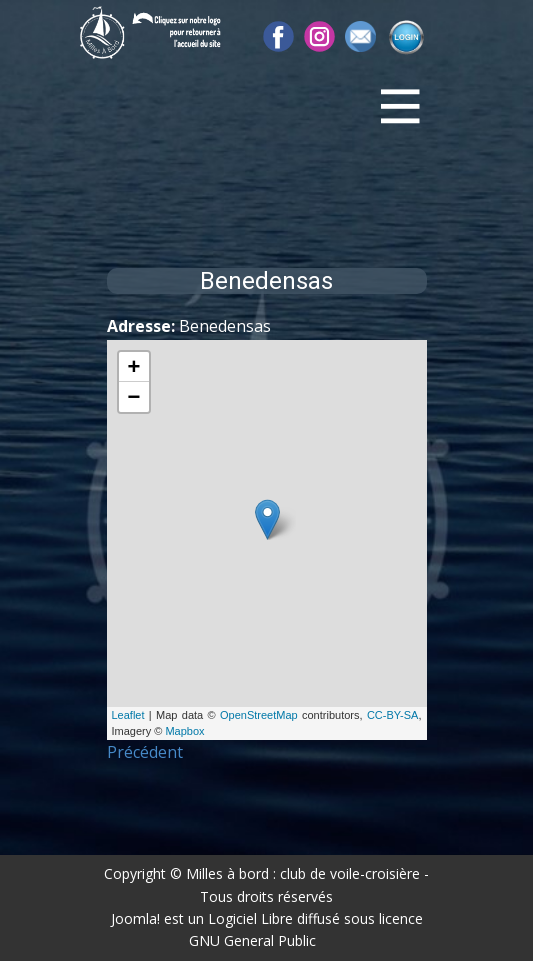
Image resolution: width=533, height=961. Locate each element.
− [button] (134, 396)
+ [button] (134, 366)
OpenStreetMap (259, 715)
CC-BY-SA (393, 715)
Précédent (145, 752)
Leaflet (128, 715)
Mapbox (184, 731)
